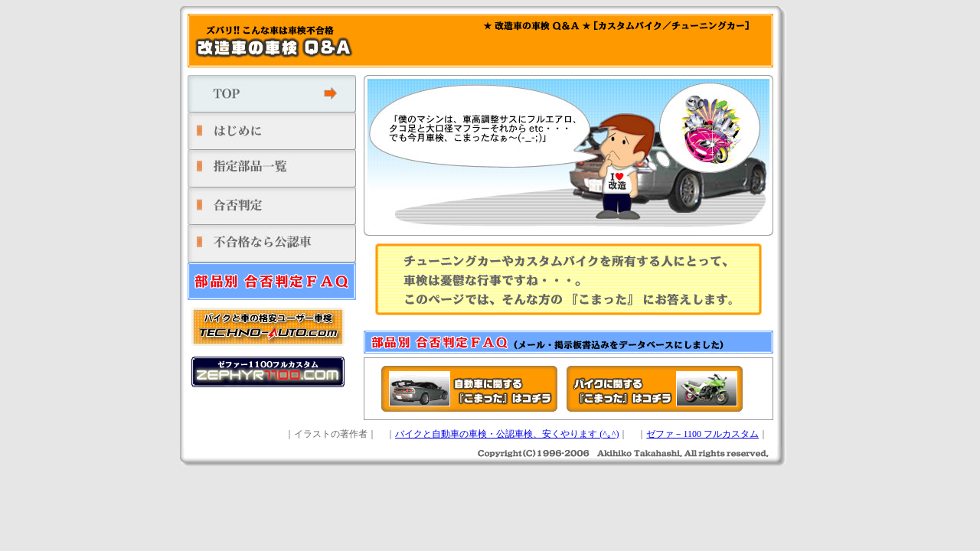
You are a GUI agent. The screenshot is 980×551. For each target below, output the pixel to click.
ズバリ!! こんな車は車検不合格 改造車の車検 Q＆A (272, 41)
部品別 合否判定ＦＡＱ (276, 281)
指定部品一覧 (276, 169)
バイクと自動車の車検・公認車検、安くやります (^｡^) (507, 434)
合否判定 (276, 206)
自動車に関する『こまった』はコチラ (469, 389)
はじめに (276, 131)
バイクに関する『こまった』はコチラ (655, 389)
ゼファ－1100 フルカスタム (702, 434)
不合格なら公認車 (276, 244)
